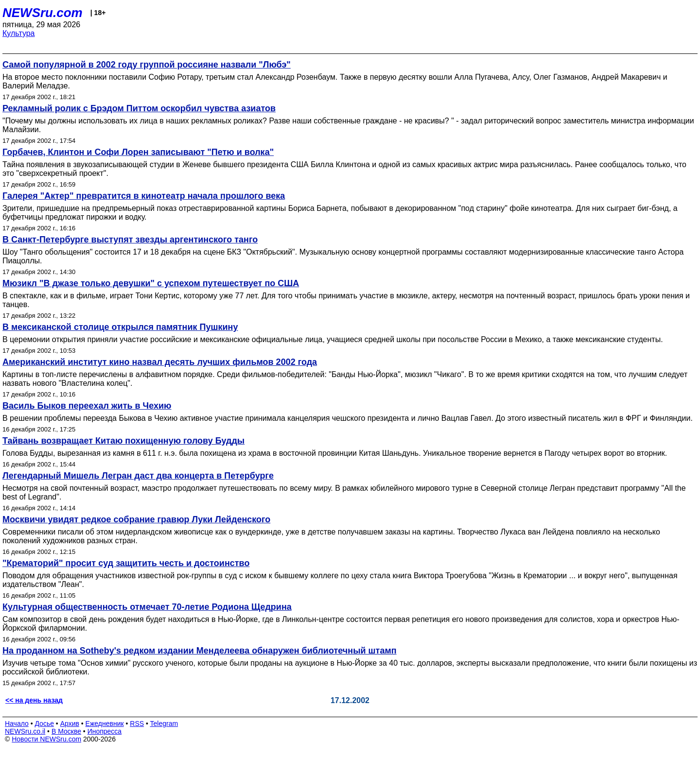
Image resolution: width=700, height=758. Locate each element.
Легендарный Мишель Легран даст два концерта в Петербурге (138, 476)
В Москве (66, 731)
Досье (44, 724)
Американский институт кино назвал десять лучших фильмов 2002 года (160, 362)
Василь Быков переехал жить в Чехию (87, 406)
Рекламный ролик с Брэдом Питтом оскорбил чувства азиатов (139, 108)
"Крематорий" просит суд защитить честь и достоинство (126, 563)
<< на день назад (34, 700)
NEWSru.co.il (25, 731)
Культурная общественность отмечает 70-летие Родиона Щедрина (147, 607)
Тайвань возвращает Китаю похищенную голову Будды (123, 441)
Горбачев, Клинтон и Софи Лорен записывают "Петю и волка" (138, 152)
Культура (19, 33)
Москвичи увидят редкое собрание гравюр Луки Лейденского (136, 519)
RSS (137, 724)
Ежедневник (105, 724)
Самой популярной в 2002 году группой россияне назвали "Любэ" (147, 65)
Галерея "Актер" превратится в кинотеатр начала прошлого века (144, 196)
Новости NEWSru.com (46, 739)
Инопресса (105, 731)
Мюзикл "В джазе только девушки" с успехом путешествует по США (151, 283)
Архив (70, 724)
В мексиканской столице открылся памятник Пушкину (120, 327)
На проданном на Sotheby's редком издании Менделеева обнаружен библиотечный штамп (200, 651)
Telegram (164, 724)
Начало (17, 724)
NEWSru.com (43, 13)
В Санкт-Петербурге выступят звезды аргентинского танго (130, 240)
